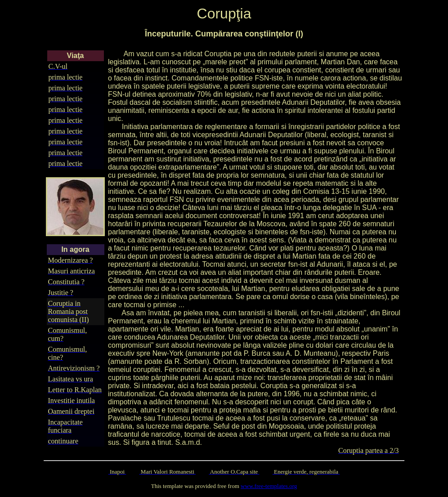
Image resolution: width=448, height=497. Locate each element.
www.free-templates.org (269, 486)
